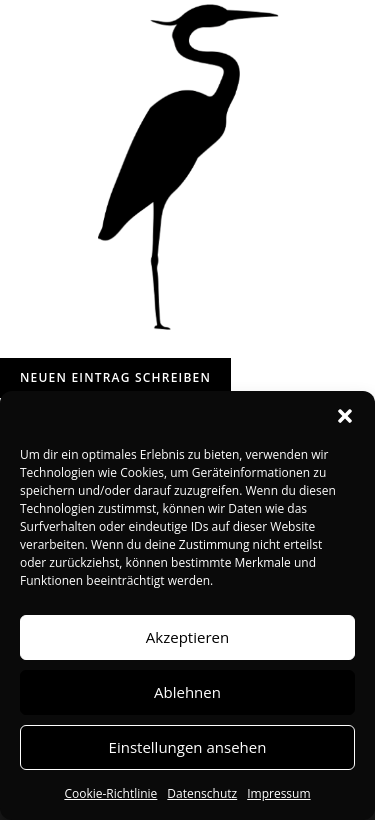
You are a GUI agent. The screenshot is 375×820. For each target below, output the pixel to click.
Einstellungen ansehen (188, 747)
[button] (345, 416)
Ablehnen (187, 692)
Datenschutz (202, 793)
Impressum (278, 793)
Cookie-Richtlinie (110, 793)
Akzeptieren (187, 637)
